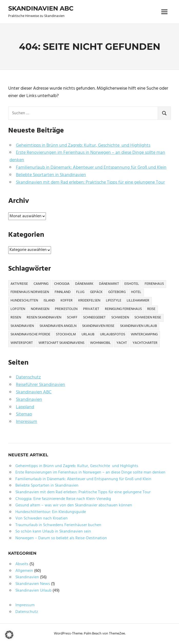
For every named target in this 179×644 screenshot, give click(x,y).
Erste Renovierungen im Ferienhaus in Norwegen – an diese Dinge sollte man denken (87, 156)
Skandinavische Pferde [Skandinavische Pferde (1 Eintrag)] (30, 334)
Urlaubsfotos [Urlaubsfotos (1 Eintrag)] (113, 334)
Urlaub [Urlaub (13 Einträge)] (88, 334)
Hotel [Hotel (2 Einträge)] (136, 292)
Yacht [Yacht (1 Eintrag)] (122, 343)
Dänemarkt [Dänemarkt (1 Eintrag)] (109, 284)
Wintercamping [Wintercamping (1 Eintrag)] (144, 334)
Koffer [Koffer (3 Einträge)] (67, 301)
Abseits (22, 564)
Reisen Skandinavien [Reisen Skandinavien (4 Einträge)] (44, 318)
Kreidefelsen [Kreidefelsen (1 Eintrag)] (89, 301)
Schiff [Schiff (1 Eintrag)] (72, 318)
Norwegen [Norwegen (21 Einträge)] (40, 309)
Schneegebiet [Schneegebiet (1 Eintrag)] (94, 318)
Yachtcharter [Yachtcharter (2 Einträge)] (145, 343)
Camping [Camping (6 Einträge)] (41, 284)
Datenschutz (28, 377)
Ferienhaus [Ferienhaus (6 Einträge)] (154, 284)
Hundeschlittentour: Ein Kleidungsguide (51, 512)
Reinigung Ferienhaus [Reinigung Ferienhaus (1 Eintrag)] (123, 309)
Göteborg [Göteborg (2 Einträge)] (117, 292)
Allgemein (24, 571)
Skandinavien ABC (41, 8)
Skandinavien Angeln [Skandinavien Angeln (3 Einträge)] (58, 326)
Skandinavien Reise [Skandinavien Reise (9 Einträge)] (98, 326)
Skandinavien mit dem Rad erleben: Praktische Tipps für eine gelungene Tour (90, 182)
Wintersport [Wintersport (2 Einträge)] (22, 343)
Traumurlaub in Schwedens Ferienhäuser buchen (58, 525)
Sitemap (24, 414)
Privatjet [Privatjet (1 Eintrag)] (91, 309)
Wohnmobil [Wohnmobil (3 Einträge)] (100, 343)
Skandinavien (29, 400)
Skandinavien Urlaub (33, 591)
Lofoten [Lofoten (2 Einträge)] (18, 309)
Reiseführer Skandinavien (41, 385)
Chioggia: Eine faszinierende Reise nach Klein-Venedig (63, 499)
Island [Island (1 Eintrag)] (49, 301)
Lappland (25, 407)
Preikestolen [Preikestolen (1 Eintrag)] (66, 309)
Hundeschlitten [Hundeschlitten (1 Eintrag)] (24, 301)
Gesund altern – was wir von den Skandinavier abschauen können (74, 505)
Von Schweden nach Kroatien (42, 518)
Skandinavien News (33, 584)
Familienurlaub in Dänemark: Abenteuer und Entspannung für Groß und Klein (91, 168)
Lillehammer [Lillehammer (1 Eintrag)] (138, 301)
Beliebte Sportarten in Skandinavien (51, 175)
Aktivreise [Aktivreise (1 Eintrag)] (19, 284)
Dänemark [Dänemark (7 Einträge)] (84, 284)
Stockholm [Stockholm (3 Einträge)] (66, 334)
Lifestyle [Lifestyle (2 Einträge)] (114, 301)
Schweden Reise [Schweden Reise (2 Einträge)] (148, 318)
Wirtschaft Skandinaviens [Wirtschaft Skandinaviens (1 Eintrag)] (61, 343)
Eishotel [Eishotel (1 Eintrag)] (132, 284)
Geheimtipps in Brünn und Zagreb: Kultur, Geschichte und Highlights (83, 145)
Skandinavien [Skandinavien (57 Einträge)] (22, 326)
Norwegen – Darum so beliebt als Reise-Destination (61, 538)
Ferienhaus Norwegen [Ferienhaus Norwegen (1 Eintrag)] (30, 292)
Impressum (27, 422)
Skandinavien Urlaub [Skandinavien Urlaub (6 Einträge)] (138, 326)
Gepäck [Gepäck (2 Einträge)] (96, 292)
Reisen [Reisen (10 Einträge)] (16, 318)
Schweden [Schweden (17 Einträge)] (120, 318)
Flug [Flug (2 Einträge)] (80, 292)
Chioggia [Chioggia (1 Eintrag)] (62, 284)
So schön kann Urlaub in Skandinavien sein (53, 532)
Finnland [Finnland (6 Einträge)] (63, 292)
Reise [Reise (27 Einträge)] (151, 309)
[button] (9, 635)
